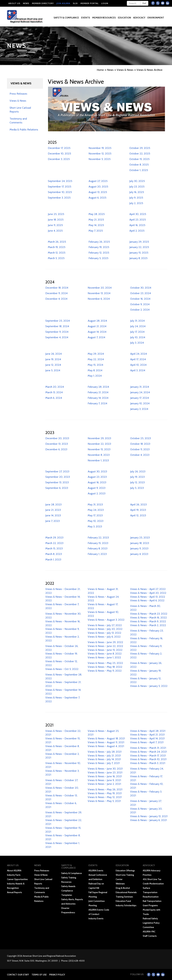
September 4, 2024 (57, 337)
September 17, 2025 (60, 187)
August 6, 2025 (97, 198)
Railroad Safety (150, 918)
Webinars (120, 884)
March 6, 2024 (54, 398)
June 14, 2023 (53, 515)
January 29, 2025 (139, 242)
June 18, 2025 (56, 220)
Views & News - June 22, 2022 (105, 646)
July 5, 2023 (137, 488)
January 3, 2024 (139, 409)
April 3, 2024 (138, 370)
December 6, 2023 (56, 449)
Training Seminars (124, 897)
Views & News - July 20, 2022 (105, 629)
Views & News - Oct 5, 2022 (62, 669)
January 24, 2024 (140, 392)
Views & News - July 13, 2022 (104, 633)
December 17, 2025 (59, 148)
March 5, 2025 (56, 258)
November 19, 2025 (100, 148)
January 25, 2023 (140, 538)
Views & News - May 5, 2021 (104, 801)
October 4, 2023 (140, 455)
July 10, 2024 (138, 337)
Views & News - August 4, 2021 (106, 746)
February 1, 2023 (97, 554)
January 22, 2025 (139, 247)
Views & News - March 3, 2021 (148, 763)
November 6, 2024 (99, 299)
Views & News (18, 101)
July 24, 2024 (138, 326)
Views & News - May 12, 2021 (105, 797)
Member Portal (90, 3)
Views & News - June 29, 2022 (105, 642)
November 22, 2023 (99, 444)
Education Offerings (125, 870)
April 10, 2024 (138, 365)
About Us (14, 3)
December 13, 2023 (57, 444)
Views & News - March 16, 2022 (148, 618)
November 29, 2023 (99, 438)
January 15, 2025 (139, 253)
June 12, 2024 (53, 365)
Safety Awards (68, 886)
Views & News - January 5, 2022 (149, 686)
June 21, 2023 (53, 510)
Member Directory (43, 3)
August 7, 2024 (96, 337)
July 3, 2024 (137, 343)
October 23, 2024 (141, 293)
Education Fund (123, 901)
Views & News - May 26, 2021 (105, 789)
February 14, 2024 (98, 398)
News (26, 3)
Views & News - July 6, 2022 (104, 637)
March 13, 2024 (54, 392)
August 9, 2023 (96, 488)
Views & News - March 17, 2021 (148, 756)
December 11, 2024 (56, 293)
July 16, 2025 (137, 192)
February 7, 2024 (97, 403)
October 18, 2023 (140, 444)
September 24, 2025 (60, 181)
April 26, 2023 (138, 505)
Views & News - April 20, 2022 (148, 593)
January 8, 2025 (138, 258)
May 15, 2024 (95, 365)
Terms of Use (39, 975)
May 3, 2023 (95, 526)
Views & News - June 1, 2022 (104, 657)
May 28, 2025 (97, 214)
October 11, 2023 (140, 449)
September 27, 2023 (57, 471)
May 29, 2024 (96, 354)
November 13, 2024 (99, 293)
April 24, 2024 (138, 354)
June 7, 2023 (52, 521)
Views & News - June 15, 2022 (105, 650)
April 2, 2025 (137, 231)
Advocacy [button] (139, 18)
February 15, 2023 (98, 543)
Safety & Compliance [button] (67, 18)
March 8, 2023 (54, 554)
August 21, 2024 (97, 326)
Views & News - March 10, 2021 (148, 759)
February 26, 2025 (99, 242)
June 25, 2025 (56, 214)
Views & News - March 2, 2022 (148, 625)
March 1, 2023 (53, 560)
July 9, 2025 (136, 198)
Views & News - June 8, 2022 (105, 654)
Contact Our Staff (18, 975)
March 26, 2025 (57, 242)
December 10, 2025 (59, 154)
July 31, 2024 (137, 321)
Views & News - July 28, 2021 (105, 752)
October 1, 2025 (139, 170)
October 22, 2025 (140, 154)
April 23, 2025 (138, 220)
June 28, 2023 (53, 505)
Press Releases (18, 94)
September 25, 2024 (58, 321)
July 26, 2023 (138, 471)
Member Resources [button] (104, 18)
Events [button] (86, 18)
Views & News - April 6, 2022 (147, 600)
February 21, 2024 (98, 392)
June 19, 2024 (53, 359)
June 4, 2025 (55, 231)
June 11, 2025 (55, 225)
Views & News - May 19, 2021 (105, 793)
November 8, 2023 (99, 455)
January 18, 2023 (140, 543)
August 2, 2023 (96, 493)
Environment (156, 18)
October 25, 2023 (141, 438)
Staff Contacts (150, 936)
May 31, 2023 (95, 505)
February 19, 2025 (99, 247)
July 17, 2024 (137, 332)
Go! (144, 3)
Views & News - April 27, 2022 (148, 589)
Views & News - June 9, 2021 (104, 780)
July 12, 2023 (137, 482)
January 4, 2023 (139, 554)
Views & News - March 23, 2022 (149, 614)
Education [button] (125, 18)
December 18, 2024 (57, 288)
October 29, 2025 (140, 148)
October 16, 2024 (140, 299)
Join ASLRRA (63, 3)
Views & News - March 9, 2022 (148, 621)
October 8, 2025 (139, 165)
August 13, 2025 (98, 192)
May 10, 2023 (95, 521)
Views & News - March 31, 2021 (148, 748)
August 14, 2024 (97, 332)
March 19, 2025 (57, 247)
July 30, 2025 (137, 181)
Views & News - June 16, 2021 (105, 776)
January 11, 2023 (139, 548)
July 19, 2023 (137, 477)
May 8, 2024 (95, 370)
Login (105, 3)
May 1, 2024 (95, 376)
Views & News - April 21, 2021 (147, 735)
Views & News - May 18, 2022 (105, 667)
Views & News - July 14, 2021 (104, 759)
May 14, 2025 (96, 225)
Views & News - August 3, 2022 (106, 620)
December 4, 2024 (56, 299)
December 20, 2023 (57, 438)
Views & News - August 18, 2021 (106, 738)
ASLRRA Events (96, 870)
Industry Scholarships (126, 905)
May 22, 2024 (96, 359)
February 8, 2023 (98, 548)
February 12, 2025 (99, 253)
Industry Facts (14, 875)
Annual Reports (15, 892)
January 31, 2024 (140, 387)
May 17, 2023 (95, 515)
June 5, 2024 (53, 370)
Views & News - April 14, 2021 (147, 738)
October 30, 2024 (141, 288)
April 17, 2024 (138, 359)
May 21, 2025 (96, 220)
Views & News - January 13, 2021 (149, 816)
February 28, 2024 (98, 387)
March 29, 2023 (54, 538)
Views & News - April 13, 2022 (148, 597)
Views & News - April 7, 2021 (147, 742)
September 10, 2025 (60, 192)
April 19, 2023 (138, 510)
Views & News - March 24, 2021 (148, 752)
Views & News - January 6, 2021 (148, 820)
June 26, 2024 (53, 354)
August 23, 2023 (97, 477)
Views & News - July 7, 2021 (104, 763)
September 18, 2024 (57, 326)
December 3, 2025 (59, 159)
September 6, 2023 (57, 488)
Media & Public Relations (24, 130)
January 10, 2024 (140, 403)
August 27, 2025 (98, 181)
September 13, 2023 (57, 482)
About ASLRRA (14, 870)
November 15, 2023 (99, 449)
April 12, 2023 (138, 515)
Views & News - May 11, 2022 (105, 671)
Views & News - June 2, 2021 (104, 784)
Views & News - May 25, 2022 (105, 663)
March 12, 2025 (57, 253)
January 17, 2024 (139, 398)
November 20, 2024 (100, 288)
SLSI (75, 3)
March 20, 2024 (55, 387)
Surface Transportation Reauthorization (151, 892)
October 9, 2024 (140, 304)
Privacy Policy (57, 975)
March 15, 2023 (54, 548)
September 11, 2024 (57, 332)
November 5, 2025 (100, 159)
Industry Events (96, 918)
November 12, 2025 (100, 154)
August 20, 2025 (98, 187)
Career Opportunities (17, 879)
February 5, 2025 (98, 258)
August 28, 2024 (97, 321)
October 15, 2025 (139, 159)
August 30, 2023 (97, 471)
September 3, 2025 (59, 198)
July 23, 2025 (137, 187)
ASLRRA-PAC (149, 932)
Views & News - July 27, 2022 (105, 625)
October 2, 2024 (140, 310)
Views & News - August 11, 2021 (106, 742)
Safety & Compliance (72, 873)
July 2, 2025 (136, 203)
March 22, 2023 (54, 543)
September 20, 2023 (58, 477)
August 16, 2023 (97, 482)
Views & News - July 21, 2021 (104, 756)
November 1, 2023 (98, 460)
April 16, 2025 (137, 225)
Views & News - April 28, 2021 (148, 731)
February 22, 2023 (98, 538)
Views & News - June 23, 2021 (105, 772)
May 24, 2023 (96, 510)
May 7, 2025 (96, 231)
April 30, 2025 (138, 214)
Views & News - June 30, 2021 (105, 769)
